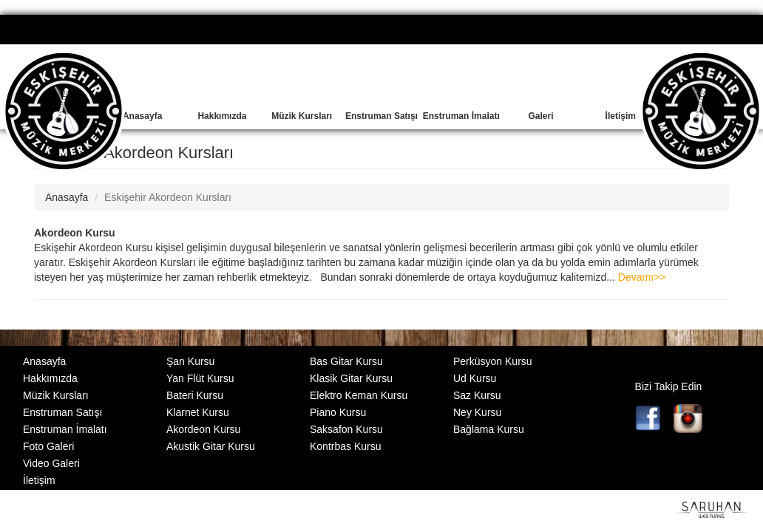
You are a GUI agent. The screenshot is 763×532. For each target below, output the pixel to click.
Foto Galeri (48, 446)
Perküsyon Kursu (493, 361)
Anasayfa (142, 116)
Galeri (540, 116)
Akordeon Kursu (75, 233)
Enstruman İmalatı (461, 116)
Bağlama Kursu (489, 429)
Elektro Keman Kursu (359, 395)
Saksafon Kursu (346, 429)
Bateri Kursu (195, 395)
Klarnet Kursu (198, 412)
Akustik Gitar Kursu (211, 446)
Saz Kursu (477, 395)
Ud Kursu (475, 378)
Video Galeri (51, 463)
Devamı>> (642, 277)
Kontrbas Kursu (346, 446)
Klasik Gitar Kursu (351, 378)
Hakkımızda (222, 116)
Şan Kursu (190, 361)
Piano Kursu (338, 412)
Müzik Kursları (302, 116)
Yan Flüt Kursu (200, 378)
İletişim (621, 116)
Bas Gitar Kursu (346, 361)
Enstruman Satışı (381, 116)
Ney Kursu (477, 412)
